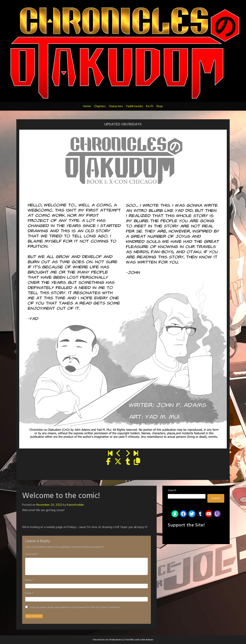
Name (29, 580)
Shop (160, 106)
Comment (31, 554)
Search (172, 490)
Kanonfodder (75, 505)
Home (87, 106)
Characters (116, 106)
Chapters (100, 106)
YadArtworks (134, 106)
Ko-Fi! (150, 106)
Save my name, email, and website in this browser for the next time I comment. (75, 608)
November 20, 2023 (49, 505)
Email (28, 593)
